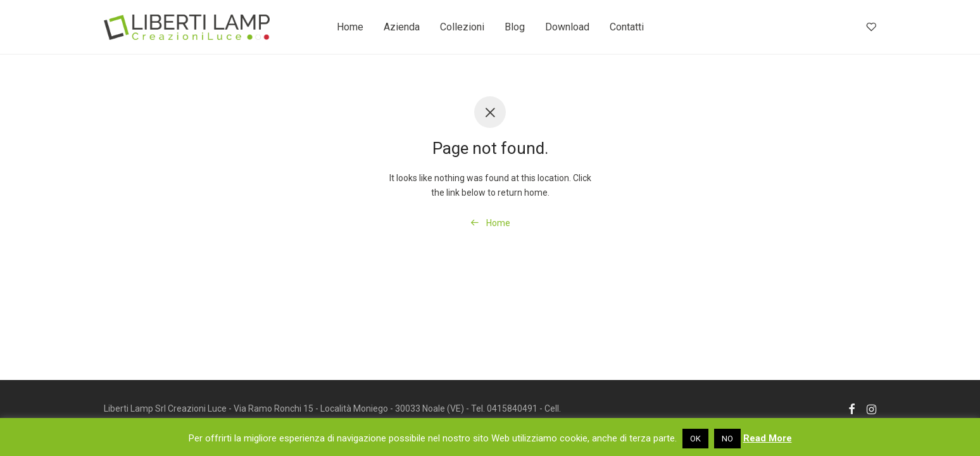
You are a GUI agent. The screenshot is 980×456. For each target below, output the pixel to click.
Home (350, 27)
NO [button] (727, 439)
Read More (768, 438)
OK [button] (695, 439)
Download (567, 27)
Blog (515, 27)
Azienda (402, 27)
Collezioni (462, 27)
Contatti (627, 27)
